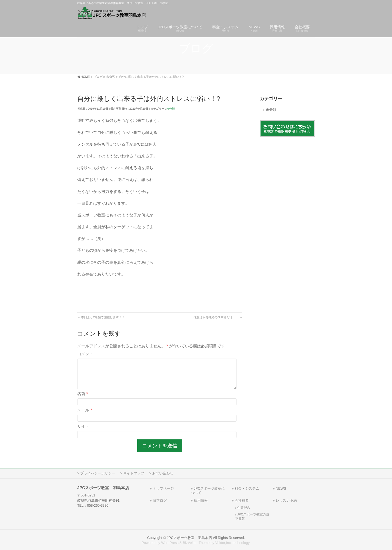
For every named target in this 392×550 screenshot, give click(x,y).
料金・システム (247, 488)
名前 (83, 400)
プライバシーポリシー (98, 473)
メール (85, 416)
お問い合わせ (163, 473)
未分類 (171, 109)
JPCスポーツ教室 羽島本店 (189, 538)
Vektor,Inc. (223, 543)
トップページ (163, 488)
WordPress (170, 543)
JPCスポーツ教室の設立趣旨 (252, 517)
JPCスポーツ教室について (208, 491)
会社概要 (242, 500)
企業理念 (244, 508)
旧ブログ (160, 500)
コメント (85, 354)
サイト (83, 432)
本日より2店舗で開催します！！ (101, 317)
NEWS (281, 488)
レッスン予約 (286, 500)
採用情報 (201, 500)
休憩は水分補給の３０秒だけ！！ (218, 317)
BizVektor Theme (196, 543)
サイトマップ (134, 473)
